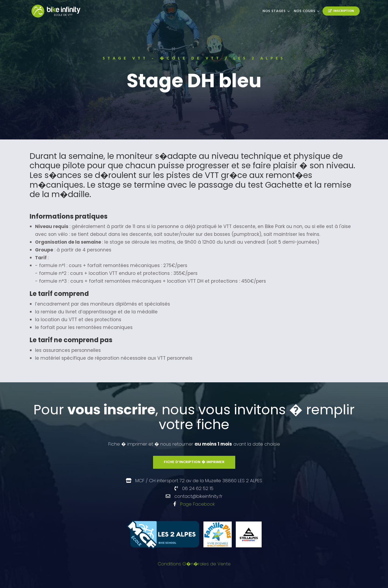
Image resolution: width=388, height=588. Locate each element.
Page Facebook (198, 504)
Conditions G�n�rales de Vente (194, 564)
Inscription (341, 11)
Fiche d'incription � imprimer (194, 462)
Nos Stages (274, 11)
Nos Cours (304, 11)
